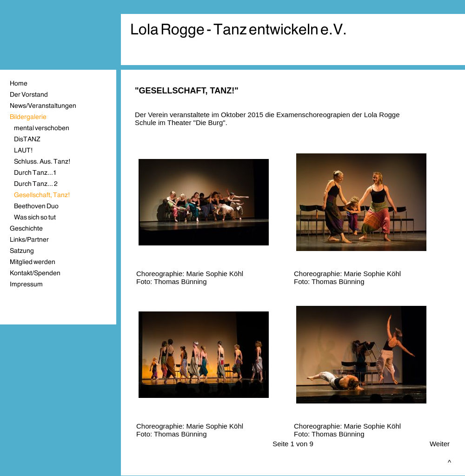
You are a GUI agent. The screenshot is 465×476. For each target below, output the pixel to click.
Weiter (440, 444)
